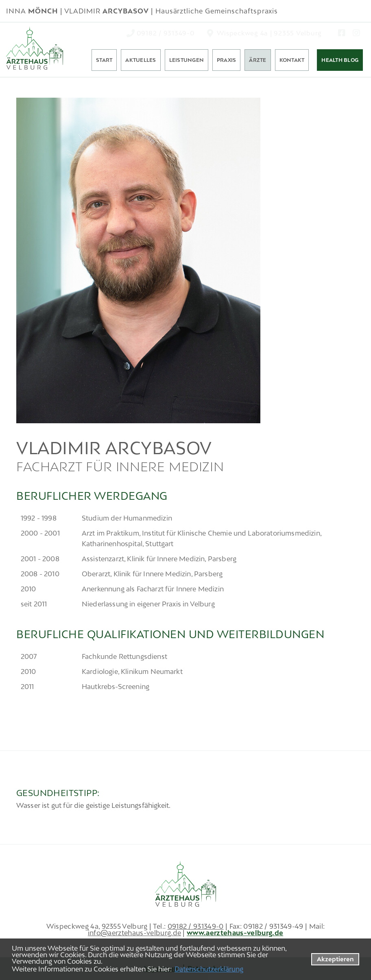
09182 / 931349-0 (196, 926)
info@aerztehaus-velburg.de (134, 933)
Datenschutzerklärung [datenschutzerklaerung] (209, 969)
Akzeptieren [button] (335, 959)
